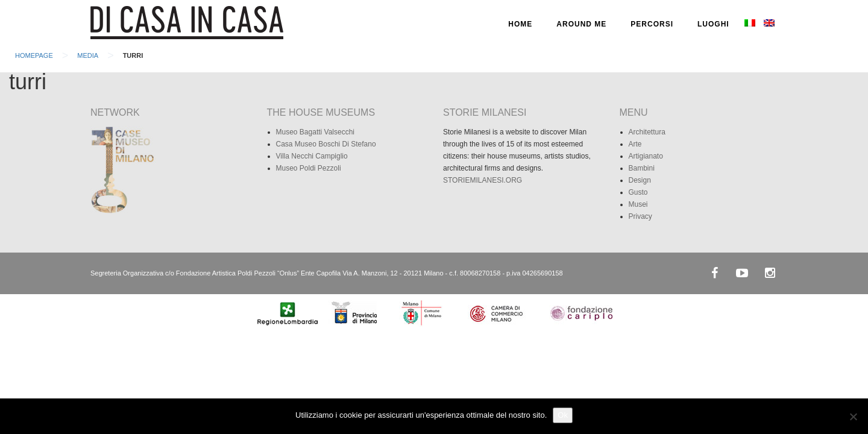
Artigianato (646, 156)
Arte (635, 144)
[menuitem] (750, 24)
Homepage (34, 55)
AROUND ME (581, 24)
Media (88, 55)
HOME (520, 24)
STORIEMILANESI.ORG (483, 180)
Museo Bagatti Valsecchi (316, 132)
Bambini (642, 168)
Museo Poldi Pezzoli (309, 168)
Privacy (640, 216)
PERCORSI (652, 24)
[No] (853, 417)
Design (640, 180)
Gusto (638, 192)
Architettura (647, 132)
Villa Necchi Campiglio (312, 156)
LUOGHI (713, 24)
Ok (563, 415)
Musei (638, 204)
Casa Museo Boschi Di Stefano (326, 144)
